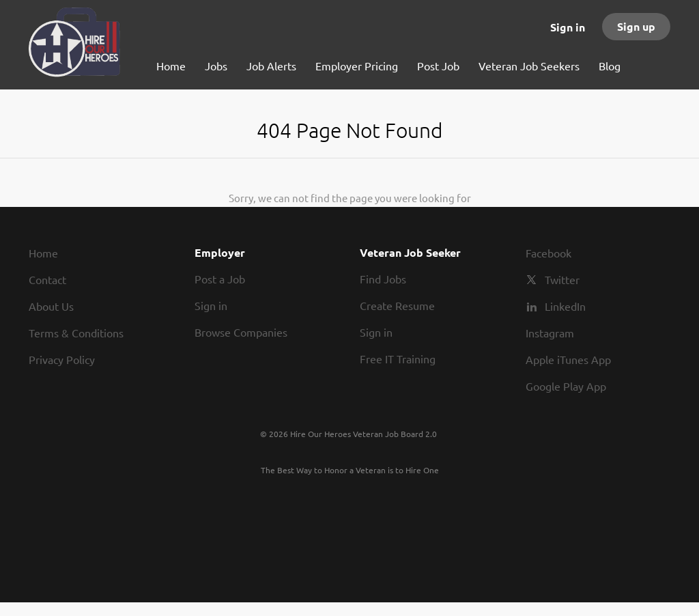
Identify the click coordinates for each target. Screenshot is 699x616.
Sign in (568, 27)
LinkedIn (565, 306)
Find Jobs (383, 279)
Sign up (636, 26)
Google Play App (566, 386)
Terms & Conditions (76, 333)
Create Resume (397, 305)
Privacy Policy (62, 359)
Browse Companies (241, 332)
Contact (47, 279)
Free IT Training (398, 359)
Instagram (550, 333)
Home (43, 253)
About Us (51, 306)
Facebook (548, 253)
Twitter (562, 279)
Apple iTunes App (568, 359)
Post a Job (220, 279)
